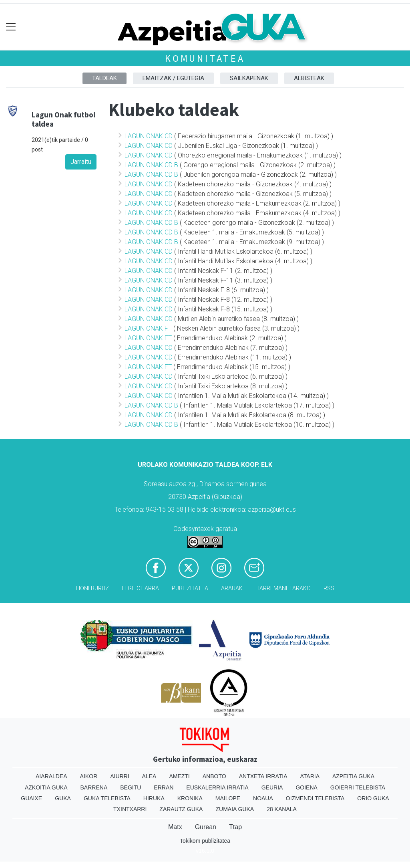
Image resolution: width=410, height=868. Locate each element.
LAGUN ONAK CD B (151, 165)
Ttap (235, 827)
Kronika (190, 798)
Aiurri (120, 776)
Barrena (94, 787)
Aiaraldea (51, 776)
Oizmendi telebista (315, 798)
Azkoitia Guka (46, 787)
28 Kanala (282, 809)
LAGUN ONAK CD (149, 136)
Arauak (232, 588)
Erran (164, 787)
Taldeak (105, 78)
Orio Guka (373, 798)
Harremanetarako (283, 588)
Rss (329, 588)
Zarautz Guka (181, 809)
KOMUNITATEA (205, 58)
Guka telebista (107, 798)
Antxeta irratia (263, 776)
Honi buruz (92, 588)
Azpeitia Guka (353, 776)
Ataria (310, 776)
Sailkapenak (249, 78)
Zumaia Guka (235, 809)
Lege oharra (140, 588)
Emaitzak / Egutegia (173, 78)
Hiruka (154, 798)
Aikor (89, 776)
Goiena (306, 787)
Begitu (131, 787)
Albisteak (309, 78)
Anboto (214, 776)
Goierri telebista (358, 787)
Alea (149, 776)
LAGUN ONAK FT (148, 328)
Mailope (228, 798)
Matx (175, 827)
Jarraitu (81, 162)
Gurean (206, 827)
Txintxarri (130, 809)
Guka (63, 798)
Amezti (179, 776)
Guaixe (31, 798)
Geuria (272, 787)
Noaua (263, 798)
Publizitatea (190, 588)
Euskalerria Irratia (217, 787)
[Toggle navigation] (11, 27)
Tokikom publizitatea (205, 841)
